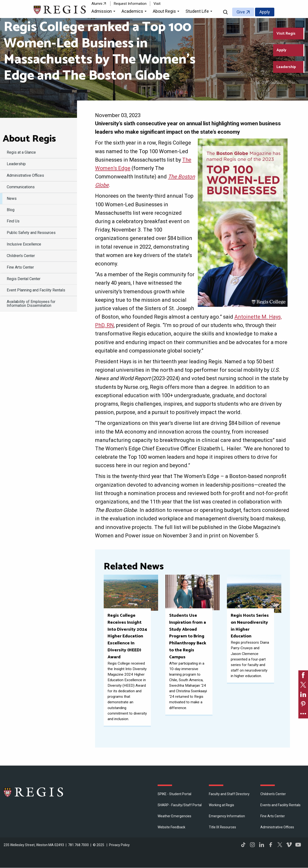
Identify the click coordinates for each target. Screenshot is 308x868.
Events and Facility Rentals (280, 805)
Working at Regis (221, 805)
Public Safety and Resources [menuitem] (31, 233)
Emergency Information (227, 816)
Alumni (97, 4)
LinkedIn (262, 845)
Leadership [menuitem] (16, 164)
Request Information (130, 4)
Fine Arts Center (273, 816)
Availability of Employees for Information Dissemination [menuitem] (31, 304)
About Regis (29, 139)
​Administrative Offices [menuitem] (25, 175)
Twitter (280, 845)
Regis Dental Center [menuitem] (24, 279)
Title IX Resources (222, 827)
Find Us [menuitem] (13, 221)
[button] (104, 12)
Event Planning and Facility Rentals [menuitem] (36, 290)
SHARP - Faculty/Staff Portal (180, 805)
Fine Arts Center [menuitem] (20, 267)
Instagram (252, 845)
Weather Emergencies (174, 816)
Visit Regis (286, 34)
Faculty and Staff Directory (229, 794)
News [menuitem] (12, 198)
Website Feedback (171, 827)
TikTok (243, 845)
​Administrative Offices (277, 827)
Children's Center (273, 794)
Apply (265, 12)
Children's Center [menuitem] (21, 256)
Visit (157, 4)
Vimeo (289, 845)
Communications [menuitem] (21, 187)
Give (241, 12)
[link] (303, 675)
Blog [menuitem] (11, 210)
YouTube (298, 845)
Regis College (34, 792)
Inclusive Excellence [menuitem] (24, 244)
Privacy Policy (119, 845)
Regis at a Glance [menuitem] (21, 152)
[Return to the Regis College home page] (60, 9)
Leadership (286, 67)
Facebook (271, 845)
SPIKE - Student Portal (174, 794)
